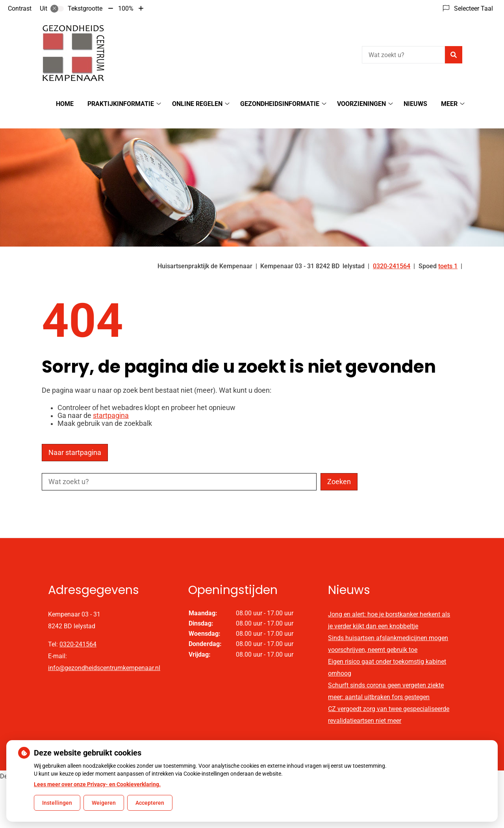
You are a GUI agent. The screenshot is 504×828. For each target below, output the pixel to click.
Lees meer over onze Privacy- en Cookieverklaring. (97, 784)
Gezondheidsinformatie (280, 104)
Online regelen (197, 104)
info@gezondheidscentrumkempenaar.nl (104, 654)
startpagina (111, 402)
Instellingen (57, 803)
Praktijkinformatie (121, 104)
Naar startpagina (75, 439)
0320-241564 (78, 630)
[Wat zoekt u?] (403, 55)
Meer (449, 104)
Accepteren (150, 803)
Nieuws (415, 104)
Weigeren (104, 803)
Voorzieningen (361, 104)
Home (65, 104)
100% (126, 8)
